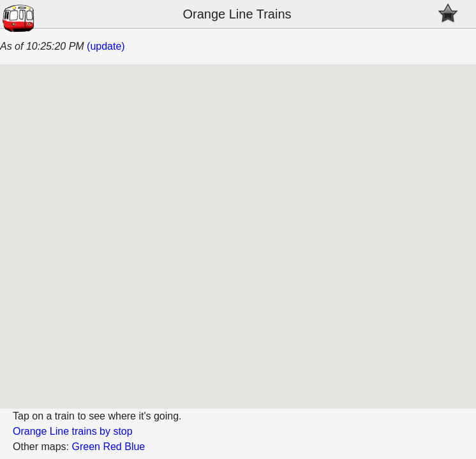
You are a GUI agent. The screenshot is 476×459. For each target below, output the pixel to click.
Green (86, 447)
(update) (106, 46)
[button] (260, 230)
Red (112, 447)
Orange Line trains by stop (73, 431)
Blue (135, 447)
